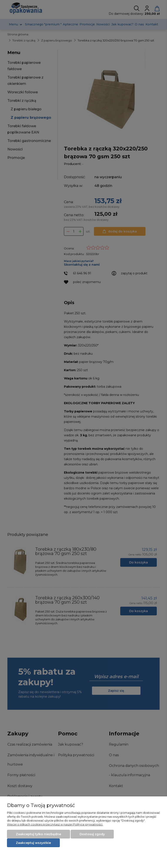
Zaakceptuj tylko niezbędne (38, 834)
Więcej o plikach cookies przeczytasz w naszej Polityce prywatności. (55, 824)
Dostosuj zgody (92, 834)
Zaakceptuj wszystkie (33, 843)
